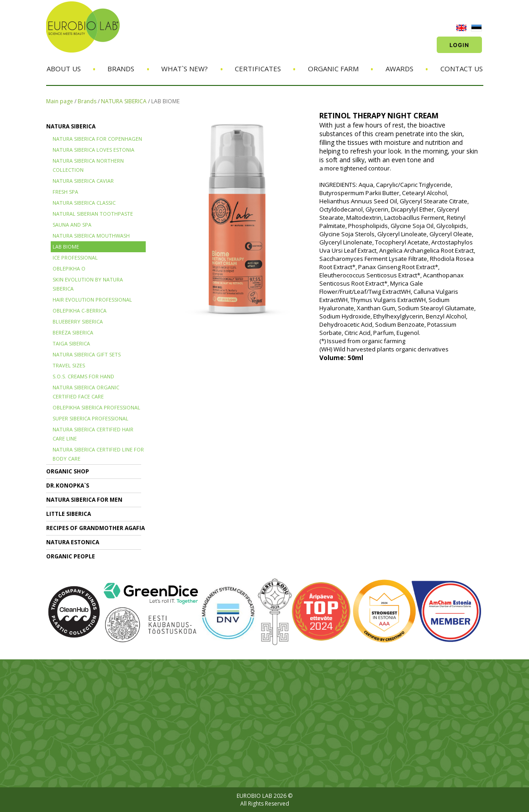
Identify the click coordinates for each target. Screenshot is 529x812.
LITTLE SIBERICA (69, 514)
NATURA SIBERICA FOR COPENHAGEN (97, 139)
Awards (399, 69)
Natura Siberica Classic (84, 203)
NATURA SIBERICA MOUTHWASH (91, 236)
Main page (60, 101)
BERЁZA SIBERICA (73, 332)
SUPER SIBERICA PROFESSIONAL (90, 418)
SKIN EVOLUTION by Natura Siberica (88, 284)
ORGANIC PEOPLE (71, 556)
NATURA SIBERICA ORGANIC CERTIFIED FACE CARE (86, 392)
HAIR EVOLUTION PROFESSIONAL (92, 300)
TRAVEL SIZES (69, 365)
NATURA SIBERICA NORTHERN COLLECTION (88, 165)
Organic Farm (333, 69)
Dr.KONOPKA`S (68, 486)
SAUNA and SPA (72, 225)
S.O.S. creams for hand (83, 376)
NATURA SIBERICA (124, 101)
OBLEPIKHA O (69, 268)
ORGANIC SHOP (68, 471)
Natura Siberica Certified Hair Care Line (93, 434)
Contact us (462, 69)
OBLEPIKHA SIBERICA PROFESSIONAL (96, 407)
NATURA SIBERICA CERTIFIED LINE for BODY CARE (98, 454)
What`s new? (185, 69)
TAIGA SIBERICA (71, 343)
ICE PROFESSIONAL (75, 257)
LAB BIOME (165, 101)
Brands (121, 69)
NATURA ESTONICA (73, 542)
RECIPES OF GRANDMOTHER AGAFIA (95, 528)
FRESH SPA (65, 192)
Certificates (258, 69)
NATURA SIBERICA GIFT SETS (87, 354)
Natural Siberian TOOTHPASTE (93, 214)
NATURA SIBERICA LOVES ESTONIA (93, 150)
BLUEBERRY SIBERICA (78, 321)
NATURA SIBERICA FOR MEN (84, 500)
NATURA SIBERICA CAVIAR (83, 181)
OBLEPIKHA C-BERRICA (79, 310)
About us (64, 69)
